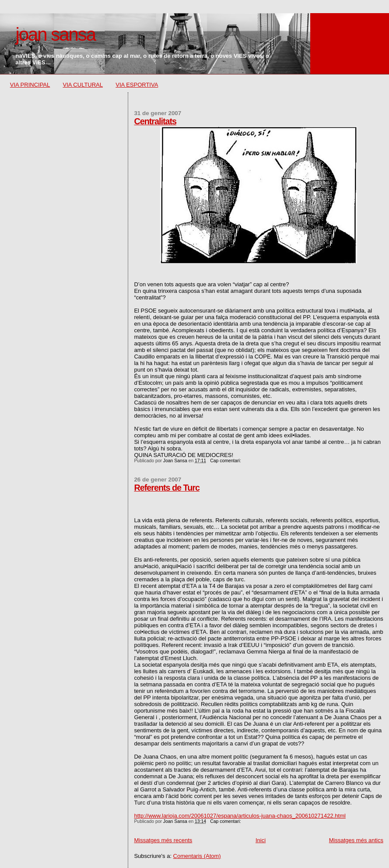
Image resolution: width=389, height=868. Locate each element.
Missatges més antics (356, 840)
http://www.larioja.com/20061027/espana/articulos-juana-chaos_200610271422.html (240, 816)
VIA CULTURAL (83, 85)
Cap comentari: (226, 461)
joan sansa (55, 34)
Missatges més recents (163, 840)
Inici (261, 840)
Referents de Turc (166, 488)
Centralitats (155, 121)
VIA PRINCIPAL (30, 85)
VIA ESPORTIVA (137, 85)
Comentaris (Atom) (197, 856)
